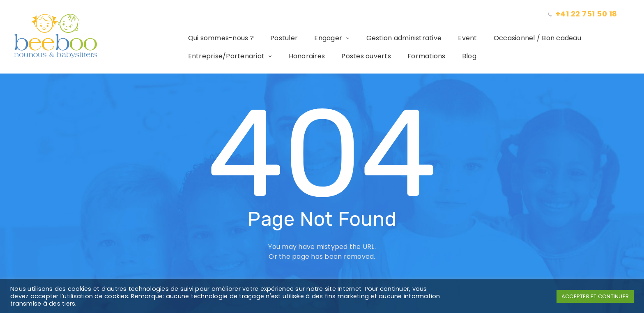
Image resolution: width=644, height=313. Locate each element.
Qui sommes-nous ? (209, 38)
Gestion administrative (393, 38)
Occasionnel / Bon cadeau (526, 38)
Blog (458, 56)
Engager (317, 38)
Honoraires (296, 56)
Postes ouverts (355, 56)
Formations (415, 56)
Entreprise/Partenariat (215, 56)
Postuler (273, 38)
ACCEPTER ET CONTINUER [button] (595, 296)
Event (456, 38)
